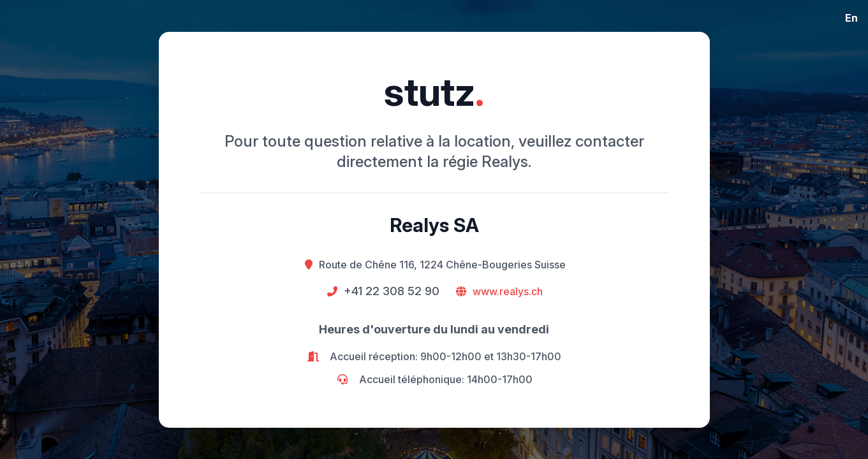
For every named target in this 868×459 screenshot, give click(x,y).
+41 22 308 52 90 (392, 291)
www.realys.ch (508, 291)
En (851, 18)
